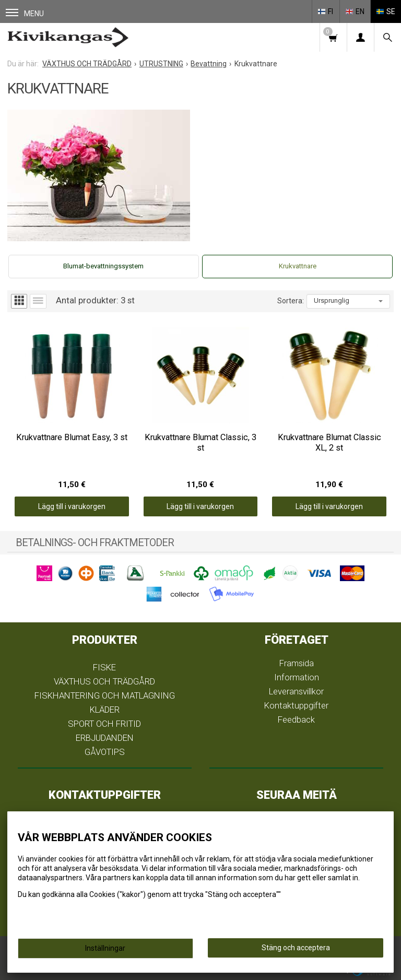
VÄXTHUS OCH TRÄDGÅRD (104, 681)
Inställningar (105, 948)
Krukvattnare (298, 266)
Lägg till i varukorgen (72, 506)
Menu (25, 13)
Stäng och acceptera (296, 948)
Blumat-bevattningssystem (103, 266)
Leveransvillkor (296, 691)
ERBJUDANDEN (105, 738)
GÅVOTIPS (105, 752)
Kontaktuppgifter (296, 705)
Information (297, 677)
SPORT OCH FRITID (104, 724)
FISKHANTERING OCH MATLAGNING (105, 695)
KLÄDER (105, 710)
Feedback (296, 719)
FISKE (104, 667)
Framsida (297, 663)
